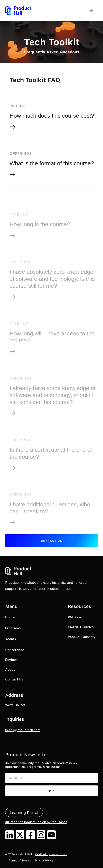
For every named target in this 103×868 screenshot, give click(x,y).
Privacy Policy (44, 860)
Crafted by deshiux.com (51, 854)
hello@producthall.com (23, 730)
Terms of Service (20, 860)
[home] (18, 10)
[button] (91, 10)
